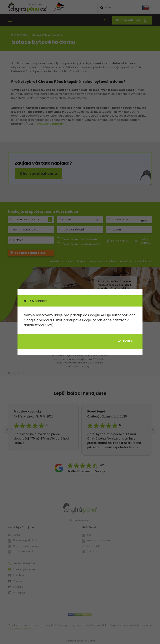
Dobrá (125, 341)
